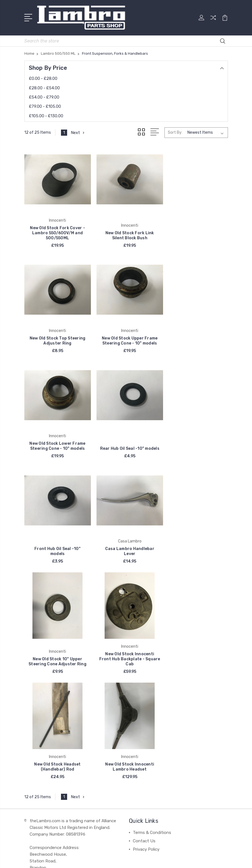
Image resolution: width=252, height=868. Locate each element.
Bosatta (36, 720)
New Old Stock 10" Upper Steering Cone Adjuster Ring (196, 438)
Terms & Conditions (152, 612)
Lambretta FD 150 (150, 720)
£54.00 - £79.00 (44, 97)
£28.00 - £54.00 (44, 88)
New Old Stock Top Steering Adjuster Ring (196, 233)
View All (36, 745)
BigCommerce (162, 849)
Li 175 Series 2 (147, 745)
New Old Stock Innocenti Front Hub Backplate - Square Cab (56, 544)
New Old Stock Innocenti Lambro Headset (196, 546)
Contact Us (144, 620)
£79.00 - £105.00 (45, 106)
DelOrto (36, 737)
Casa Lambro (41, 703)
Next (78, 132)
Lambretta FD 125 (150, 711)
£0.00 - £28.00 (43, 78)
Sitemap (189, 849)
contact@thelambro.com (57, 671)
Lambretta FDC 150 (152, 728)
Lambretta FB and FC (154, 703)
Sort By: (175, 132)
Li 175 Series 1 (146, 737)
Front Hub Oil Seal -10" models (56, 438)
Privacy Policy (146, 629)
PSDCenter (149, 859)
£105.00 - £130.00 (46, 116)
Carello (35, 711)
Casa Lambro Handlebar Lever (126, 438)
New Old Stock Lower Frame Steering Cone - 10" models (126, 335)
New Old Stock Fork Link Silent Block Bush (126, 233)
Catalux (36, 728)
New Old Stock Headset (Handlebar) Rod (126, 546)
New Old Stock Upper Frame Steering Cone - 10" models (56, 335)
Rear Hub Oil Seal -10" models (196, 335)
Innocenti (37, 695)
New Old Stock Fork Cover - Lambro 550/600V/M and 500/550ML (56, 230)
